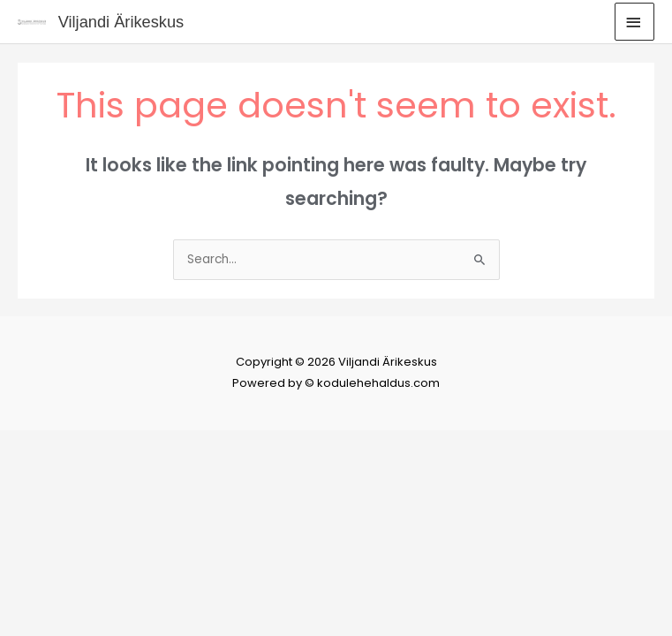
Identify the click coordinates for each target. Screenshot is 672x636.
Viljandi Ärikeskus (121, 22)
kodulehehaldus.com (378, 383)
